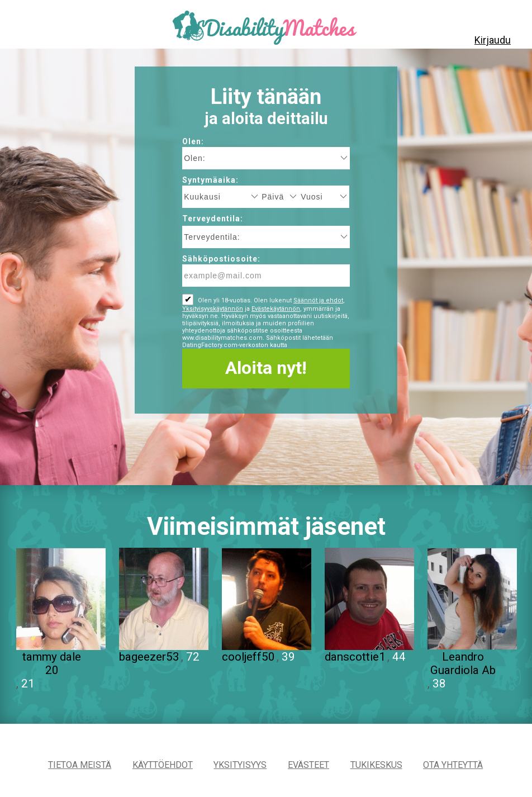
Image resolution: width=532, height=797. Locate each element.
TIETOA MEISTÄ (80, 765)
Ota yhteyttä (453, 765)
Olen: (193, 141)
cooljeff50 (248, 657)
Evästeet (308, 765)
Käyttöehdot (163, 765)
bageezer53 (149, 657)
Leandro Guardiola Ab (463, 663)
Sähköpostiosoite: (221, 259)
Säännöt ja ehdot (318, 300)
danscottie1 (355, 657)
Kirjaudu (493, 40)
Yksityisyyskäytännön (213, 309)
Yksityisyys (240, 765)
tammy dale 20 (52, 663)
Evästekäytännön (276, 309)
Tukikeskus (376, 765)
